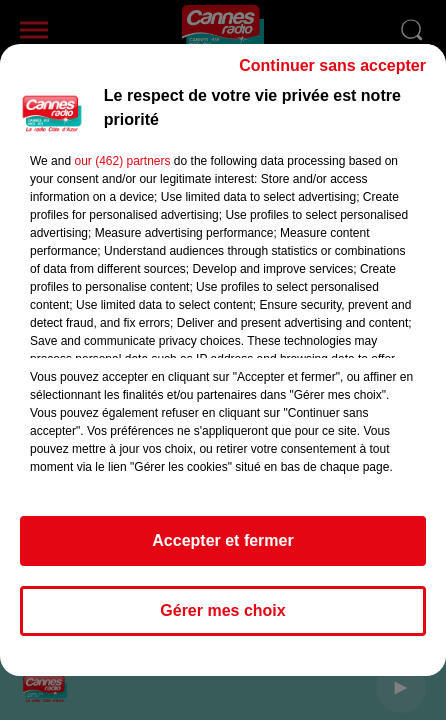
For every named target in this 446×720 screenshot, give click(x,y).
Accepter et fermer (222, 549)
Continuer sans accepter (332, 74)
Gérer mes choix (222, 619)
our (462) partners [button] (122, 170)
